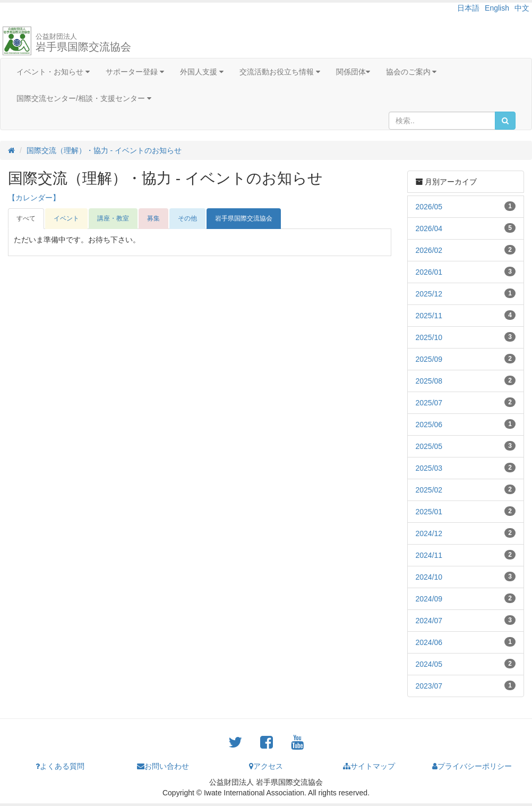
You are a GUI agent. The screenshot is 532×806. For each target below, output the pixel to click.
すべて (26, 218)
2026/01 (429, 272)
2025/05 (429, 446)
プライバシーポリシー (472, 766)
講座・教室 (113, 218)
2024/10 (429, 577)
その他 (187, 218)
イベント (66, 218)
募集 (153, 218)
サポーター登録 (135, 72)
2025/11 (429, 316)
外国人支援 (202, 72)
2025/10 (429, 337)
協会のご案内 (411, 72)
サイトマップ (369, 766)
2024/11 (429, 555)
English (497, 8)
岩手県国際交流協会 (83, 43)
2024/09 (429, 599)
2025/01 (429, 512)
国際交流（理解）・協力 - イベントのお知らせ (104, 150)
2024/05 (429, 664)
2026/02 (429, 250)
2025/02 (429, 490)
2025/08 (429, 381)
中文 (522, 8)
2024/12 (429, 533)
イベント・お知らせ (53, 72)
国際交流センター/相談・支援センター (84, 98)
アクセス (266, 766)
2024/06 (429, 642)
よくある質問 (60, 766)
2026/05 (429, 207)
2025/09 (429, 359)
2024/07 (429, 621)
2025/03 (429, 468)
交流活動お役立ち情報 (280, 72)
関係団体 (353, 72)
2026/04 (429, 228)
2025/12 (429, 294)
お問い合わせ (163, 766)
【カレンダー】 (34, 198)
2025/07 (429, 403)
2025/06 (429, 425)
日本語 (468, 8)
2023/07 (429, 686)
